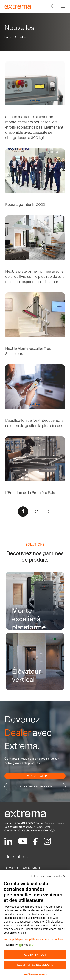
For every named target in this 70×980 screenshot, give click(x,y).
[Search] (53, 6)
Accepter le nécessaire (35, 965)
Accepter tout (35, 955)
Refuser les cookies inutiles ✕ (48, 876)
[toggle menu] (63, 6)
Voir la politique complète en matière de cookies (34, 939)
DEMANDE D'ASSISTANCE (23, 868)
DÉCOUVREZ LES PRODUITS (35, 787)
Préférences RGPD (35, 974)
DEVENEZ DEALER (35, 776)
